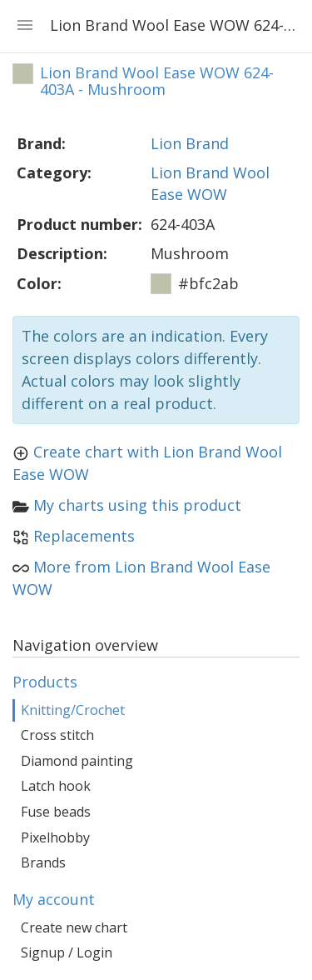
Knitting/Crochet (73, 710)
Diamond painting (77, 761)
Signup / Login (67, 952)
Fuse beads (56, 812)
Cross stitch (57, 735)
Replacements (84, 536)
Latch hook (56, 786)
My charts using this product (137, 505)
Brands (43, 862)
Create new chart (74, 927)
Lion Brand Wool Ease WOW (210, 183)
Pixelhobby (55, 837)
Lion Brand (190, 143)
